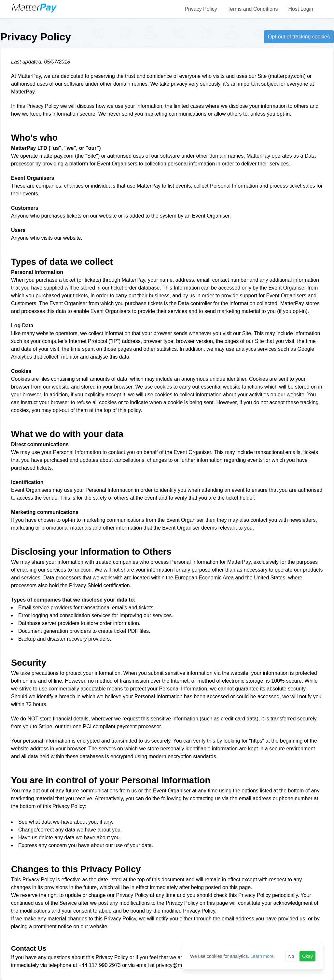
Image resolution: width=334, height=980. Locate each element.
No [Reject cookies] (291, 956)
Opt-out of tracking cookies (299, 37)
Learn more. (263, 956)
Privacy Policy (201, 9)
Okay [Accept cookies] (307, 956)
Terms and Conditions (253, 9)
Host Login (301, 9)
